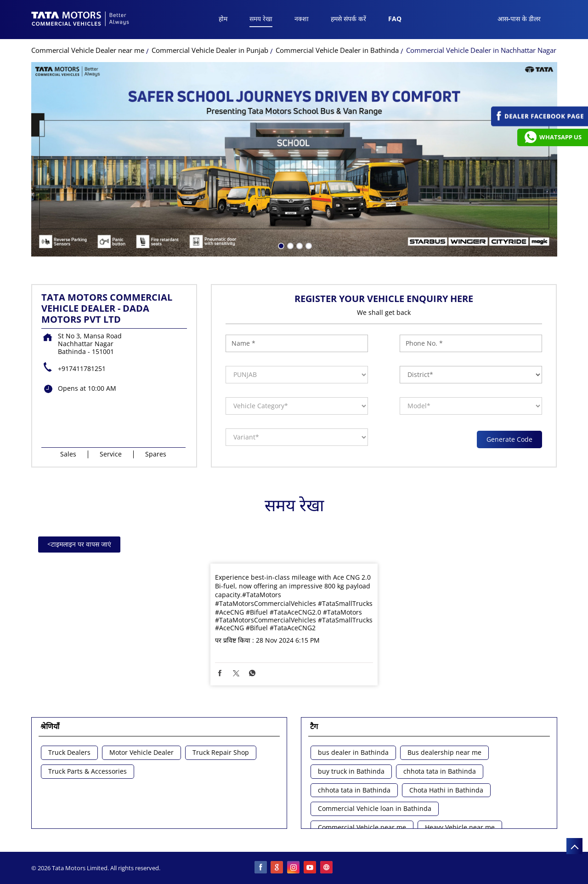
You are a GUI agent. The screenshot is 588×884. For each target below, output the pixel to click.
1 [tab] (280, 245)
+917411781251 (82, 368)
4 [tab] (308, 245)
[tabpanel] (294, 159)
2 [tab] (289, 245)
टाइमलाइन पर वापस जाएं (79, 544)
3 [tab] (299, 245)
